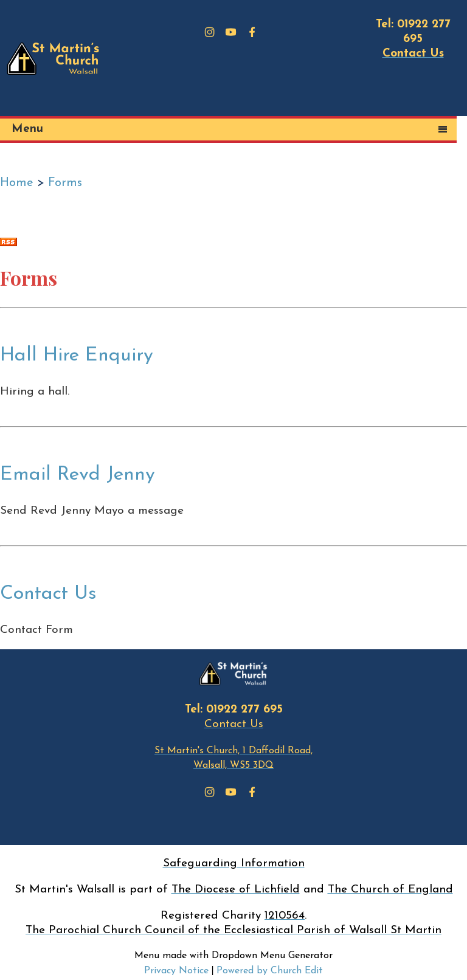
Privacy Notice (176, 971)
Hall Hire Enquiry (77, 356)
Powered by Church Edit (270, 971)
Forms (65, 183)
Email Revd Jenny (78, 475)
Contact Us (48, 594)
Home (17, 183)
